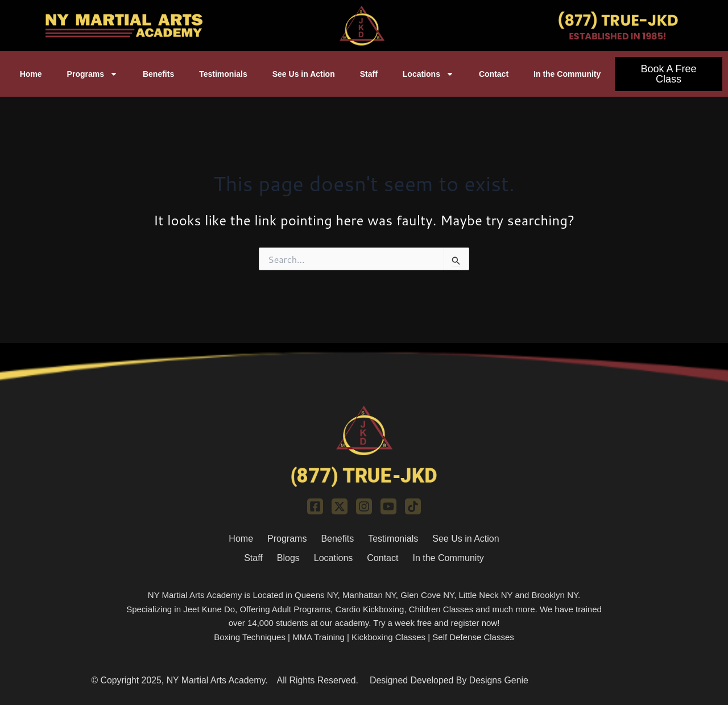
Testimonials (223, 74)
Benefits (158, 74)
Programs (92, 74)
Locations (428, 74)
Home (31, 74)
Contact (494, 74)
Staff (369, 74)
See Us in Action (304, 74)
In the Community (567, 74)
